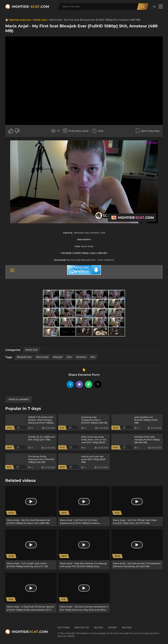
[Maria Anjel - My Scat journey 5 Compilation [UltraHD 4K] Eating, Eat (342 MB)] (137, 549)
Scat (69, 357)
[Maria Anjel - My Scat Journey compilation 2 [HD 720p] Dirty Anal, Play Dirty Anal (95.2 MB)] (84, 593)
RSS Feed (127, 628)
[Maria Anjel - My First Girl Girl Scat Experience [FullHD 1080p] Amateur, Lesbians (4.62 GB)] (84, 506)
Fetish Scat (40, 20)
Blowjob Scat (24, 357)
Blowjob (58, 357)
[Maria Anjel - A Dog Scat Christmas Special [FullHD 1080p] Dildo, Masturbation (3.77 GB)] (31, 593)
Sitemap (112, 628)
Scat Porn (64, 628)
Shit (93, 357)
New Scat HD (82, 628)
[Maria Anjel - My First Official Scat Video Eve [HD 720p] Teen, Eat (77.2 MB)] (137, 506)
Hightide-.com (30, 7)
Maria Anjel (42, 357)
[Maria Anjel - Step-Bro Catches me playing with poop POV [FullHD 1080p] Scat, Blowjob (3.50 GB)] (84, 549)
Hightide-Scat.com (20, 20)
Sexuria (99, 628)
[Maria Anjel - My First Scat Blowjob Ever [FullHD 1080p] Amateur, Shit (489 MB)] (31, 506)
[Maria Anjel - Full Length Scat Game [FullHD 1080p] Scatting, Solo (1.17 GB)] (31, 549)
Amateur (81, 357)
